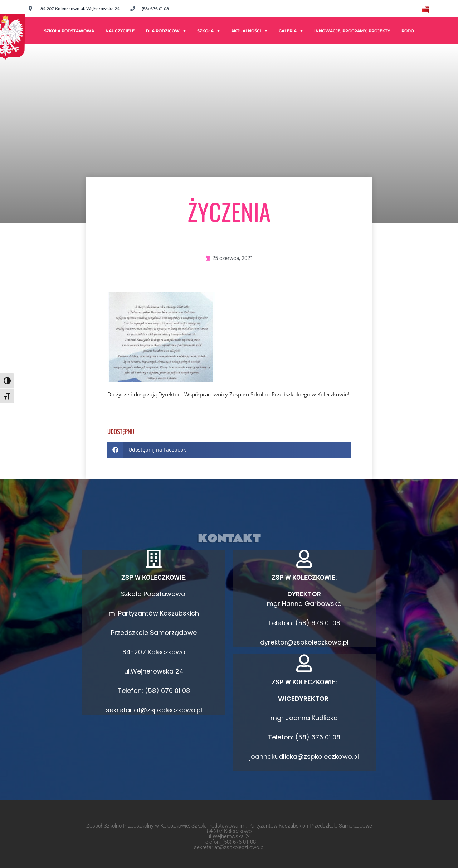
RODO (408, 31)
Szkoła (208, 31)
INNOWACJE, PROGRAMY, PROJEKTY (352, 31)
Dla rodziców (166, 31)
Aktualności (249, 31)
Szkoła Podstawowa (69, 31)
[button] (229, 450)
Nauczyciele (120, 31)
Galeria (291, 31)
